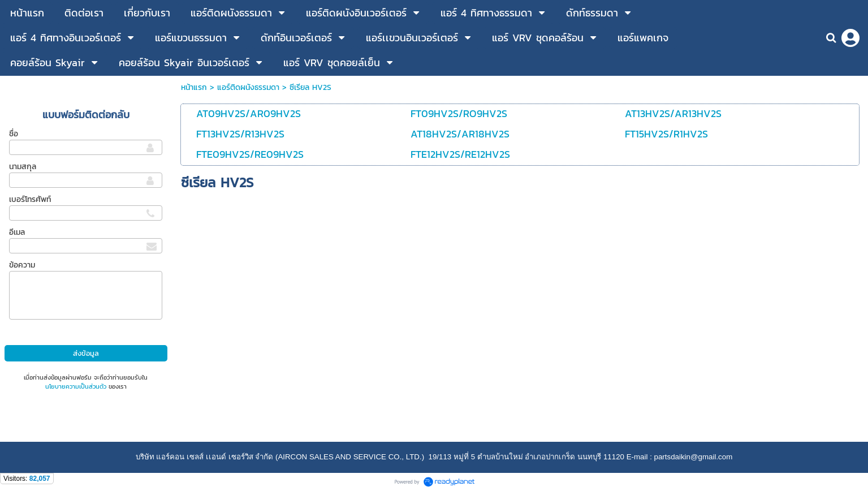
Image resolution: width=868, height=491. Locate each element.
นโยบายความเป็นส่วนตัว (76, 386)
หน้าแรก (194, 87)
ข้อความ (22, 265)
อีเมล (17, 232)
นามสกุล (23, 167)
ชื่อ (14, 134)
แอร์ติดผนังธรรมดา (248, 87)
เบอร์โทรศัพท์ (30, 199)
